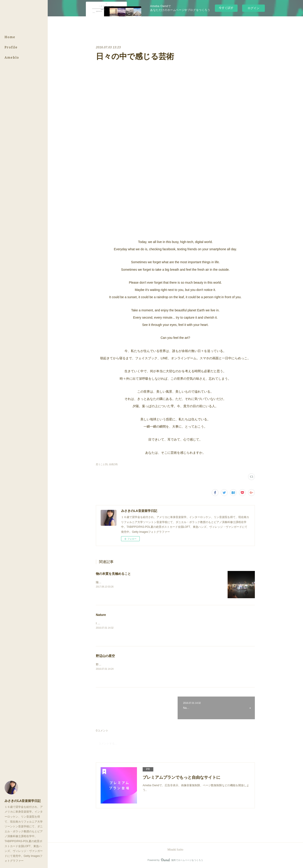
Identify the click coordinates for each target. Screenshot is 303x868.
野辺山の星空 (105, 656)
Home (10, 37)
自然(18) (113, 464)
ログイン (253, 8)
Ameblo (12, 57)
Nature (101, 615)
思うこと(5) (102, 464)
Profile (11, 47)
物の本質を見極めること (113, 574)
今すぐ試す (226, 8)
